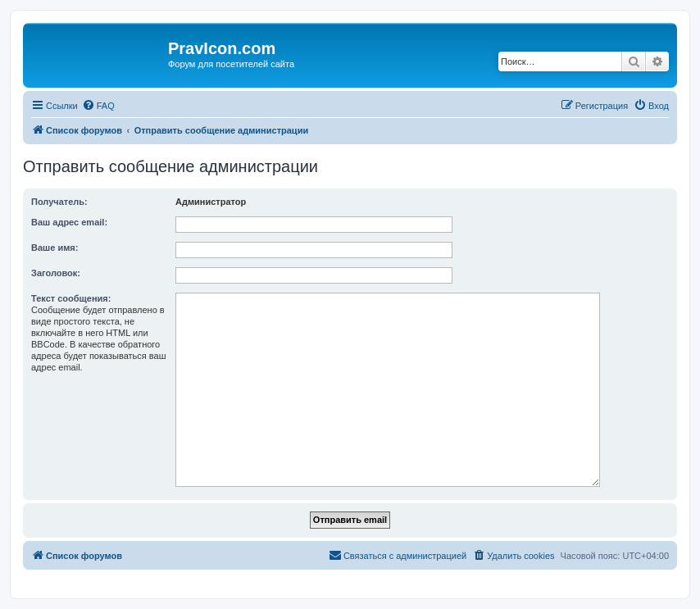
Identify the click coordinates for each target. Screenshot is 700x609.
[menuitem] (98, 106)
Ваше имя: (55, 248)
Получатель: (59, 202)
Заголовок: (56, 273)
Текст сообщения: (71, 298)
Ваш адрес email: (69, 222)
